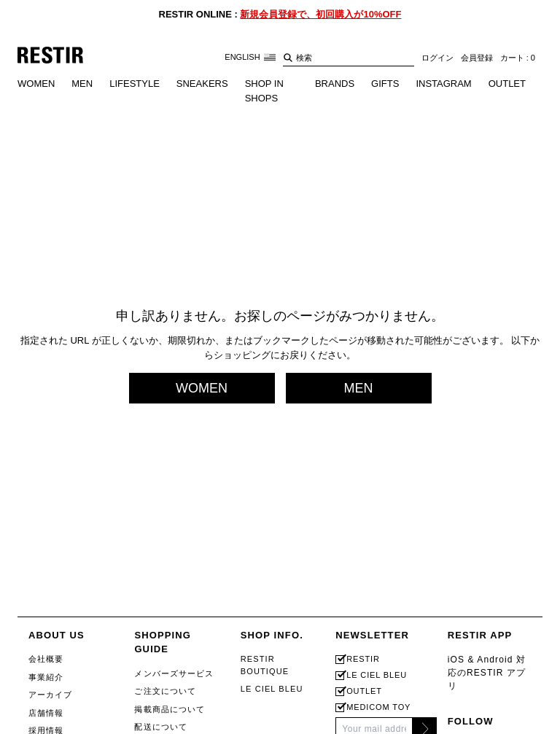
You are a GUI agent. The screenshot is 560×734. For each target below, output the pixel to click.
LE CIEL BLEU (272, 689)
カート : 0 (518, 58)
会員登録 (477, 58)
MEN (82, 84)
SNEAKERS (202, 84)
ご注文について (165, 691)
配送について (161, 727)
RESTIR (363, 659)
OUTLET (507, 84)
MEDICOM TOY (378, 707)
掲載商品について (170, 709)
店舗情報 (46, 713)
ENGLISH (250, 57)
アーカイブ (51, 695)
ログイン (437, 58)
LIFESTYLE (135, 84)
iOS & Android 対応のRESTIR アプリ (487, 673)
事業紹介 (46, 677)
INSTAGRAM (443, 84)
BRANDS (335, 84)
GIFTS (385, 84)
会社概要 (46, 659)
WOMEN (36, 84)
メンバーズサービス (174, 673)
